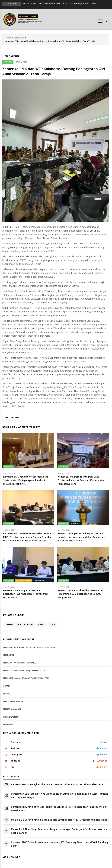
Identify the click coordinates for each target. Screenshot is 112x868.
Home (8, 38)
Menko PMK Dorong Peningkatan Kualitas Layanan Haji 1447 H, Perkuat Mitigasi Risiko (59, 820)
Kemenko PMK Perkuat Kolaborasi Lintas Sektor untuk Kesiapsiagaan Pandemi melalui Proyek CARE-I (59, 808)
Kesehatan (19, 38)
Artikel (9, 624)
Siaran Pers (76, 523)
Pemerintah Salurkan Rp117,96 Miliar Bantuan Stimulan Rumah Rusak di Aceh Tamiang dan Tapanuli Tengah (60, 795)
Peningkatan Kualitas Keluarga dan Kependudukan (29, 647)
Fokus (42, 624)
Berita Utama (12, 56)
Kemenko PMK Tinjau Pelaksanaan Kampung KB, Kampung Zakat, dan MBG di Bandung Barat (60, 844)
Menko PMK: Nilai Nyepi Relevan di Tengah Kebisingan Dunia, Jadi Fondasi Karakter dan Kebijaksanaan (60, 831)
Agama (7, 686)
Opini (53, 624)
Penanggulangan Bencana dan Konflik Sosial (27, 678)
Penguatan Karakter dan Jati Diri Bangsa (24, 671)
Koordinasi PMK (11, 717)
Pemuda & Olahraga (13, 701)
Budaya (7, 694)
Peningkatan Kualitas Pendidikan (20, 663)
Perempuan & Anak (24, 580)
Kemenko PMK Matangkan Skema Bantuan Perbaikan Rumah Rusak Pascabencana (57, 784)
